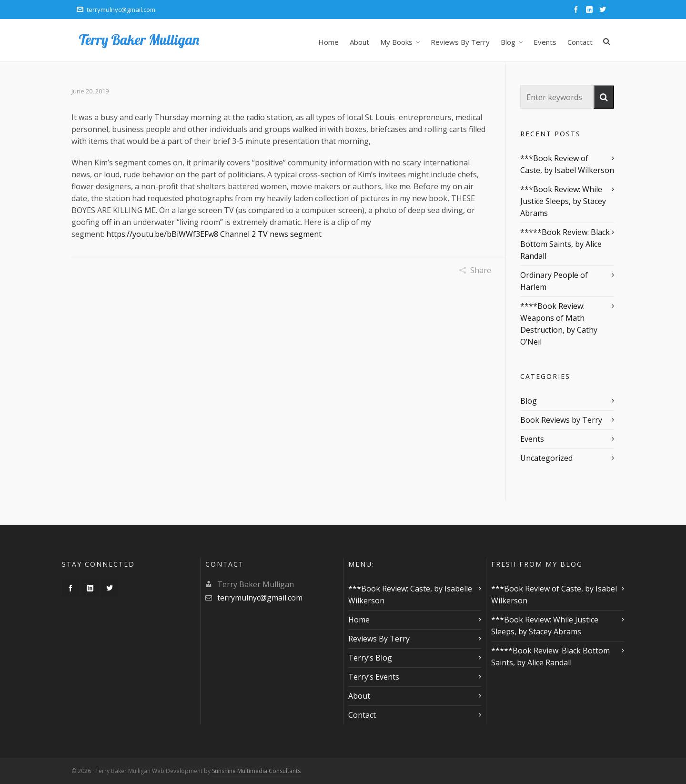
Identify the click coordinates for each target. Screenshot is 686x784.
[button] (604, 97)
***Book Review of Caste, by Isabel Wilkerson (567, 164)
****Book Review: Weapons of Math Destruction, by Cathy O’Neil (559, 324)
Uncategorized (546, 458)
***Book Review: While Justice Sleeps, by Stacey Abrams (563, 201)
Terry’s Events (374, 677)
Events (532, 439)
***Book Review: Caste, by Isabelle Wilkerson (410, 595)
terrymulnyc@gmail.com (116, 10)
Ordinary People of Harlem (554, 281)
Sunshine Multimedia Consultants (256, 771)
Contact (362, 715)
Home (359, 620)
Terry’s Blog (370, 658)
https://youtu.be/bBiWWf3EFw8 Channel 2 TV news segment (214, 234)
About (359, 696)
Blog (529, 401)
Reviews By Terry (379, 639)
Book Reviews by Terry (561, 420)
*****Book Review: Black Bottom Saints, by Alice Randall (565, 244)
